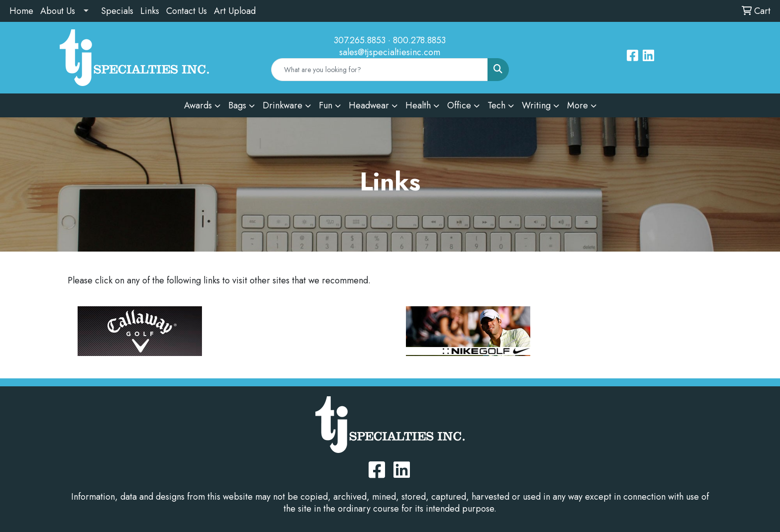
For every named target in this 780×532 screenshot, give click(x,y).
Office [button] (459, 105)
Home (21, 11)
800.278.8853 (419, 40)
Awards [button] (198, 105)
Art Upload (235, 11)
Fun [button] (326, 105)
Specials (117, 11)
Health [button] (418, 105)
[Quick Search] (380, 70)
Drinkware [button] (283, 105)
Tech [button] (496, 105)
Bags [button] (237, 105)
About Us (58, 11)
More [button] (578, 105)
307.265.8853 (360, 40)
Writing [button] (536, 105)
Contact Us (187, 11)
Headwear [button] (369, 105)
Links (150, 11)
